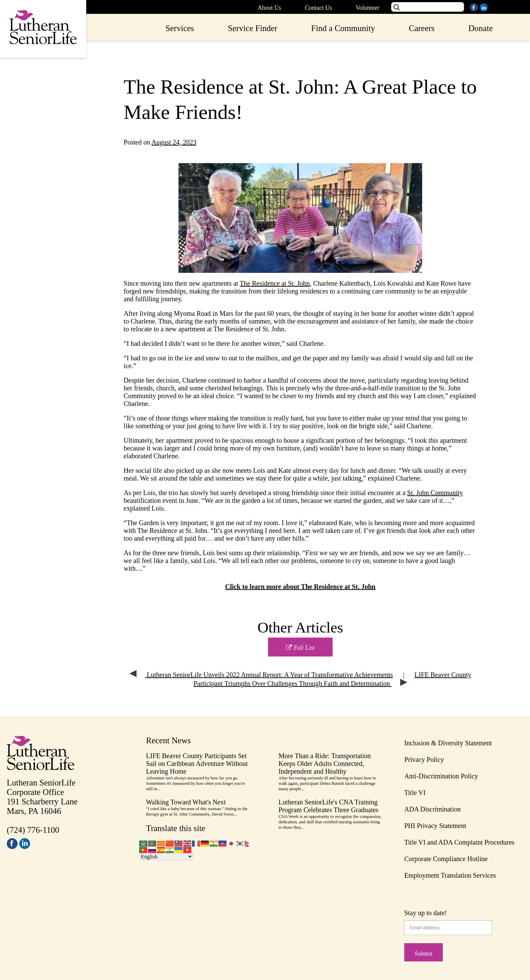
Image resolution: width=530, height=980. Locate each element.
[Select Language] (166, 857)
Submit (424, 954)
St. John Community (435, 493)
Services (180, 28)
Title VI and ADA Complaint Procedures (459, 842)
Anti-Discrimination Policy (441, 776)
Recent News (168, 740)
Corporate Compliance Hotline (446, 859)
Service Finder (252, 28)
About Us (269, 8)
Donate (481, 28)
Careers (421, 28)
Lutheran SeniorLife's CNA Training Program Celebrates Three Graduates (329, 806)
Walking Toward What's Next (186, 802)
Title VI (415, 793)
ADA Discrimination (432, 809)
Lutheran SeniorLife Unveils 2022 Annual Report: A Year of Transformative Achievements (261, 675)
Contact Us (319, 8)
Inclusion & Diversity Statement (448, 743)
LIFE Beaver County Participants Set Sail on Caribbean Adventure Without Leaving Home (197, 764)
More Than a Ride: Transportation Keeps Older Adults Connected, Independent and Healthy (325, 764)
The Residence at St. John (275, 283)
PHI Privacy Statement (435, 826)
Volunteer (367, 8)
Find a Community (343, 28)
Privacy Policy (424, 759)
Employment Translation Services (450, 875)
